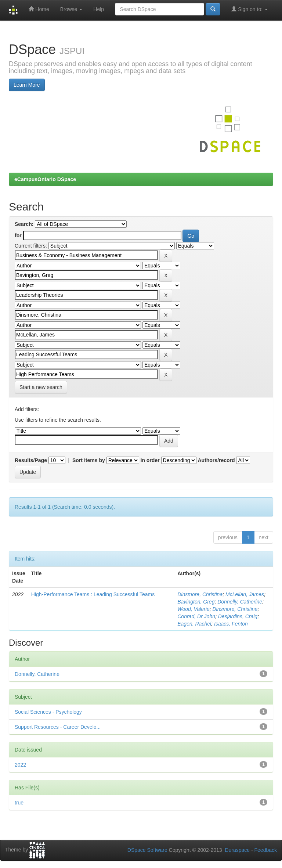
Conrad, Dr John (196, 616)
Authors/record (216, 460)
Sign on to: (250, 9)
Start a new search (41, 387)
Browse (71, 9)
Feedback (266, 850)
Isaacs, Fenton (231, 624)
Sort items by (89, 460)
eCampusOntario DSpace (45, 179)
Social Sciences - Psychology (48, 712)
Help (99, 9)
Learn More (27, 85)
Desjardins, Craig (238, 616)
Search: (24, 224)
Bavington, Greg (196, 602)
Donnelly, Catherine (240, 602)
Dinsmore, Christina (200, 594)
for (18, 235)
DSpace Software (147, 850)
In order (150, 460)
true (19, 803)
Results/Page (31, 460)
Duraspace (237, 850)
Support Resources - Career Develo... (58, 727)
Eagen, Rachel (194, 624)
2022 (20, 765)
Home (39, 9)
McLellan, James (245, 594)
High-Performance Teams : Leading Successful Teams (93, 594)
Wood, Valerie (193, 609)
